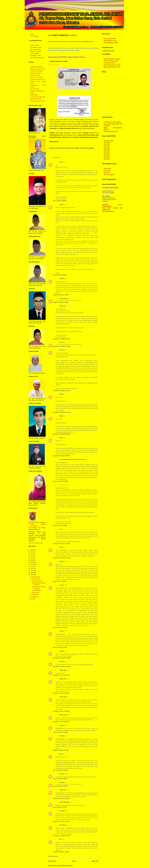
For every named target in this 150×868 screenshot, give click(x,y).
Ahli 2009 (107, 157)
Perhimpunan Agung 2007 (38, 101)
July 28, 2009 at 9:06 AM (60, 275)
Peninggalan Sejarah (36, 47)
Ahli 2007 (107, 153)
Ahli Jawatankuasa (36, 49)
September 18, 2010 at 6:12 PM (62, 558)
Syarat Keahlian (35, 54)
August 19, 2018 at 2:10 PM (61, 750)
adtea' (61, 162)
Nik (60, 839)
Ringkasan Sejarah (36, 51)
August (34, 597)
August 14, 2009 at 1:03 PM (61, 295)
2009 (32, 573)
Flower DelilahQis (64, 802)
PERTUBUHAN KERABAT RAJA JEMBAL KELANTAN (38, 524)
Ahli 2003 (107, 145)
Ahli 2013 (107, 159)
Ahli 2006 (107, 151)
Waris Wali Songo (35, 75)
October (34, 595)
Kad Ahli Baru (34, 95)
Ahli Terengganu (36, 591)
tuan (61, 529)
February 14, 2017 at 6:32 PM (61, 722)
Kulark (61, 547)
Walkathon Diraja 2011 (37, 67)
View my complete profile (36, 543)
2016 (32, 558)
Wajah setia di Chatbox (37, 77)
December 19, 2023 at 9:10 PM (62, 836)
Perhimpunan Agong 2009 (112, 122)
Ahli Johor (107, 173)
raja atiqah (62, 811)
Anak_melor (63, 306)
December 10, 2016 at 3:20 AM (62, 667)
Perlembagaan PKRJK (111, 43)
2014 (32, 562)
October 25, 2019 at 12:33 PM (61, 799)
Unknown (62, 279)
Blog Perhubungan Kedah (112, 65)
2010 (32, 571)
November (35, 579)
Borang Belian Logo (110, 41)
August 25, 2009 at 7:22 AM (61, 302)
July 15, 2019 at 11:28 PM (60, 786)
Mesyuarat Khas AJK (111, 131)
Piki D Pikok (63, 825)
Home (74, 861)
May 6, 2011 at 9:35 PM (60, 581)
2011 (32, 568)
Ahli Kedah (107, 169)
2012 (32, 566)
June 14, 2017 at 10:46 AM (60, 732)
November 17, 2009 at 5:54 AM (62, 339)
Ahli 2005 (107, 149)
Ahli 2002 (107, 143)
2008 (32, 575)
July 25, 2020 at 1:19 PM (60, 807)
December (35, 577)
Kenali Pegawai (35, 45)
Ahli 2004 (107, 147)
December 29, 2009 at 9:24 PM (62, 412)
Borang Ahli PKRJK (110, 39)
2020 (32, 550)
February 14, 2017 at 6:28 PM (61, 711)
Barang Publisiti (35, 89)
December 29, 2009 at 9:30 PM (62, 434)
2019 (32, 552)
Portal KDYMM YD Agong (112, 59)
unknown (62, 782)
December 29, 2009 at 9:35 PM (62, 456)
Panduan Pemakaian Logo (38, 79)
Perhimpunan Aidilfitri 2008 (38, 97)
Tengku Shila (63, 670)
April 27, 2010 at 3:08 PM (60, 525)
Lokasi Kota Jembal (36, 73)
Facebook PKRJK (110, 63)
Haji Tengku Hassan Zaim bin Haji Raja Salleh (72, 459)
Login (32, 34)
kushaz (61, 394)
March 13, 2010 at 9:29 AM (60, 481)
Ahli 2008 (107, 155)
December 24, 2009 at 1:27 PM (62, 391)
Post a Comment (53, 856)
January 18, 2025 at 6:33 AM (61, 852)
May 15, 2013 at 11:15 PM (60, 627)
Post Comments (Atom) (65, 866)
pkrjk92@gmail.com (56, 135)
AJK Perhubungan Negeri (37, 58)
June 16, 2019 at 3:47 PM (60, 779)
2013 (32, 564)
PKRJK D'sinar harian (36, 71)
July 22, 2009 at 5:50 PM (60, 201)
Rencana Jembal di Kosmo (38, 69)
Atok (61, 754)
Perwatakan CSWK (36, 56)
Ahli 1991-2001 (109, 141)
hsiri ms (62, 343)
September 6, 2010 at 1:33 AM (61, 544)
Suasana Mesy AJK (36, 99)
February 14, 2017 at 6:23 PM (61, 693)
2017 (32, 556)
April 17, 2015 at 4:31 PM (60, 647)
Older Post (95, 861)
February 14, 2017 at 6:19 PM (61, 675)
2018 (32, 554)
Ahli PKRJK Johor (37, 581)
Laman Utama (34, 36)
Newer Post (52, 861)
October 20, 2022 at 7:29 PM (61, 821)
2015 (32, 560)
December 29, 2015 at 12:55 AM (62, 658)
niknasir (62, 204)
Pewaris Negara (64, 298)
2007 (32, 599)
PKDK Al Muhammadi (111, 61)
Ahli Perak (107, 171)
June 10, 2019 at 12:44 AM (60, 770)
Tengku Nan (63, 790)
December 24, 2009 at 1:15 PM (62, 346)
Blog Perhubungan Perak (112, 67)
